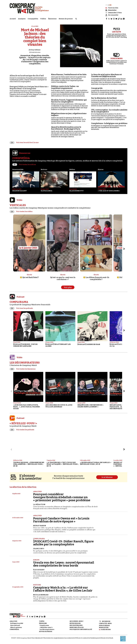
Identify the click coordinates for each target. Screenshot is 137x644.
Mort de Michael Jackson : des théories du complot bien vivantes (35, 37)
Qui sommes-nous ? (76, 621)
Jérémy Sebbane (35, 50)
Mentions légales (77, 627)
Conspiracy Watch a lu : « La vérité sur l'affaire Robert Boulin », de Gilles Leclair (63, 589)
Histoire (37, 585)
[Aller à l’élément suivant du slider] (124, 249)
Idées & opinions (16, 627)
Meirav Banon (40, 526)
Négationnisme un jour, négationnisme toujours (69, 114)
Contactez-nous (105, 623)
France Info (39, 549)
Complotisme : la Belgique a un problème (109, 123)
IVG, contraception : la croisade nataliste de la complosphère (109, 111)
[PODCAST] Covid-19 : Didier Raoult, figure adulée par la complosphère (63, 543)
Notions (44, 170)
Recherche (106, 621)
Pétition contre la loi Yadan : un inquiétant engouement (65, 87)
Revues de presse (66, 19)
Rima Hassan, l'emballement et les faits (69, 75)
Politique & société (17, 623)
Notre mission (75, 623)
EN (110, 5)
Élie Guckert (39, 570)
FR (107, 5)
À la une (35, 26)
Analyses (22, 19)
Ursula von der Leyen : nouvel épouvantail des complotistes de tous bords (64, 564)
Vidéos (43, 19)
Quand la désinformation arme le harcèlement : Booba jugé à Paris (66, 128)
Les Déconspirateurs (47, 629)
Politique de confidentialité (81, 629)
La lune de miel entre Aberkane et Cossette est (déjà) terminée (106, 76)
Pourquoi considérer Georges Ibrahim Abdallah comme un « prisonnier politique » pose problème (62, 497)
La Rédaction (39, 504)
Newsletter (104, 628)
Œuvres (101, 170)
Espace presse (104, 626)
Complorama (39, 539)
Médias (72, 170)
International (15, 625)
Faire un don (106, 630)
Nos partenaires (76, 625)
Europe (36, 560)
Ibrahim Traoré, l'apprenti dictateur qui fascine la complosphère (69, 101)
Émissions (52, 19)
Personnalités (18, 170)
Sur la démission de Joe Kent (104, 98)
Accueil (13, 19)
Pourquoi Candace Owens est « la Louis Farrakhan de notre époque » (61, 520)
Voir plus (68, 287)
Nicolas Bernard (41, 595)
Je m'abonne (107, 477)
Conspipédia (33, 19)
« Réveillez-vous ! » (46, 627)
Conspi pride (97, 88)
